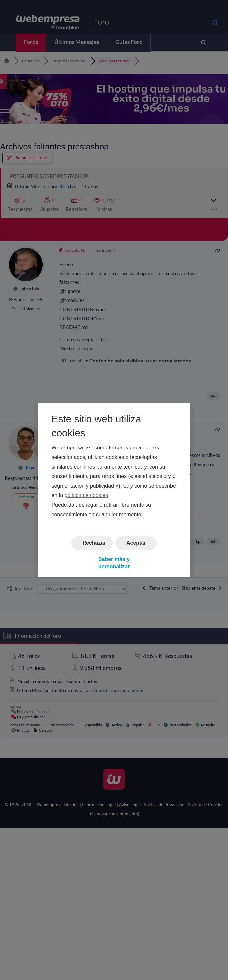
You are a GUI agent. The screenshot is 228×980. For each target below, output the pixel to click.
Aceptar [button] (136, 543)
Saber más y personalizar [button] (114, 562)
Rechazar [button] (94, 543)
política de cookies (86, 495)
